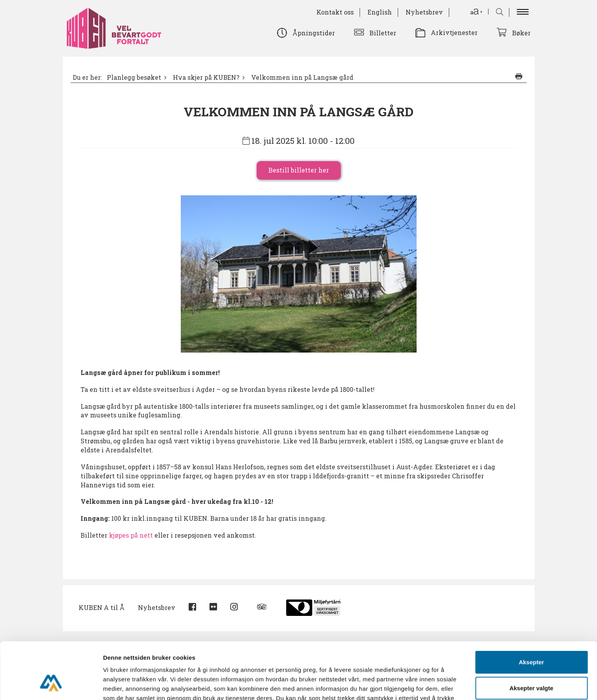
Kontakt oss (335, 12)
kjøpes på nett (132, 535)
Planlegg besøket (134, 77)
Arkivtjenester (454, 32)
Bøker (521, 33)
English (380, 12)
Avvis (531, 665)
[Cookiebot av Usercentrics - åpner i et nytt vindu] (51, 685)
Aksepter (531, 613)
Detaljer (419, 684)
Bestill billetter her (299, 170)
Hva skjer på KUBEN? (206, 77)
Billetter (383, 33)
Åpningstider (314, 33)
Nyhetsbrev (424, 12)
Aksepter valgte (531, 639)
